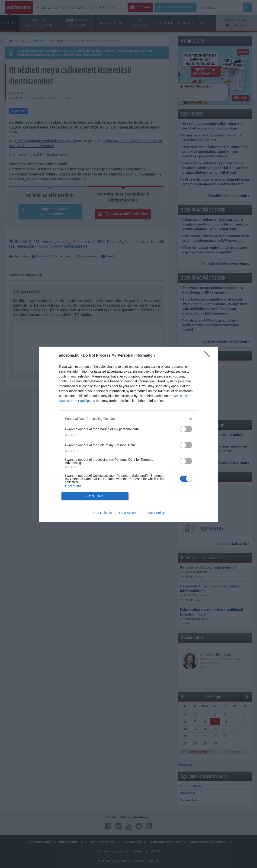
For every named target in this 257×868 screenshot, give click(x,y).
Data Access (128, 513)
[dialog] (128, 434)
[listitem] (128, 419)
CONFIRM (95, 496)
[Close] (209, 356)
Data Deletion (102, 513)
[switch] (186, 429)
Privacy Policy (155, 513)
